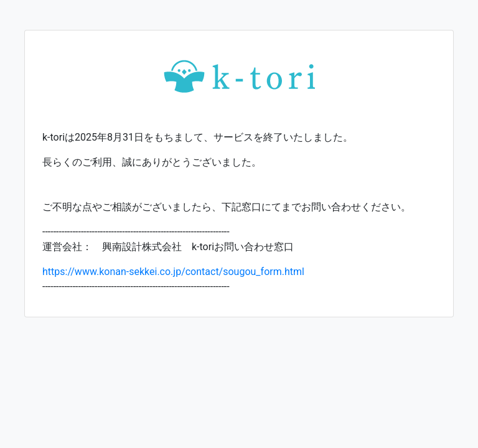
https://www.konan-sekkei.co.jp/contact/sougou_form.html (173, 272)
